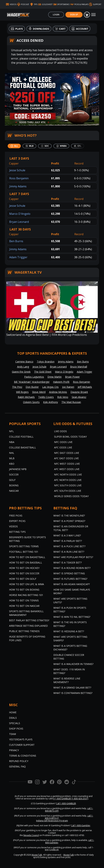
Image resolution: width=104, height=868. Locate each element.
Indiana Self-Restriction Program (52, 821)
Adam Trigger (18, 257)
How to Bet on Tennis (24, 600)
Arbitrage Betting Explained (28, 626)
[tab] (14, 146)
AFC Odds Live (63, 447)
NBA (12, 442)
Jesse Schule (17, 170)
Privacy (14, 750)
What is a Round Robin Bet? (72, 568)
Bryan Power (72, 377)
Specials (15, 723)
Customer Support (22, 745)
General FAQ (17, 766)
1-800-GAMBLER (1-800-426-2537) (72, 799)
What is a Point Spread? (69, 521)
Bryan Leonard (19, 222)
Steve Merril (39, 392)
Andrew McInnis (58, 392)
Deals (13, 718)
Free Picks (16, 516)
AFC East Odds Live (66, 458)
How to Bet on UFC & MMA (27, 584)
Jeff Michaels (85, 387)
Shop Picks (16, 729)
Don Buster (32, 387)
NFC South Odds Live (68, 485)
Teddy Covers (46, 397)
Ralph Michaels (26, 397)
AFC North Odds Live (68, 480)
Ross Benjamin (19, 178)
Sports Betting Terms (24, 546)
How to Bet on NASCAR (24, 606)
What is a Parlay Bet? (68, 541)
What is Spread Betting (69, 573)
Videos (13, 526)
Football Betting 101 (24, 552)
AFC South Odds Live (68, 491)
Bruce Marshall (79, 367)
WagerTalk (37, 855)
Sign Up (74, 15)
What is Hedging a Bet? (69, 631)
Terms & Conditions (23, 756)
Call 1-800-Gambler (81, 825)
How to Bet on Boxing (24, 590)
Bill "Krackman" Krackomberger (32, 382)
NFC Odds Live (63, 442)
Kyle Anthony (51, 402)
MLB (12, 458)
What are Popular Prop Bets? (73, 557)
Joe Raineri (68, 387)
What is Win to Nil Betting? (72, 617)
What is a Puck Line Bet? (69, 546)
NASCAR (14, 491)
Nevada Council (31, 835)
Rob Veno (63, 397)
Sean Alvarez (79, 397)
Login (56, 15)
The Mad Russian (71, 402)
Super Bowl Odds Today (70, 437)
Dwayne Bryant (79, 392)
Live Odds (60, 431)
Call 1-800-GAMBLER (66, 803)
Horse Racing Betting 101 (26, 595)
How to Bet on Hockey (24, 568)
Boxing (14, 485)
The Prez (17, 387)
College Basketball (23, 447)
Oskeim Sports (31, 402)
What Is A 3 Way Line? (67, 535)
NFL (11, 431)
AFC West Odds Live (67, 469)
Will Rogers (22, 392)
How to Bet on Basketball (27, 557)
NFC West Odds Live (67, 464)
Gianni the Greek (21, 372)
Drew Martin (55, 377)
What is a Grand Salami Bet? (72, 688)
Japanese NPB (18, 469)
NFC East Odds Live (67, 453)
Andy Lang (23, 367)
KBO (12, 464)
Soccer (14, 475)
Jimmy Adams (18, 186)
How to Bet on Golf (23, 579)
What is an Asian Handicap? (72, 584)
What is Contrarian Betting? (73, 693)
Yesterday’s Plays (21, 739)
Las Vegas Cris (50, 387)
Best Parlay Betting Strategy (29, 620)
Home (13, 712)
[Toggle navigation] (93, 15)
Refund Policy (19, 761)
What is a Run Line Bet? (69, 552)
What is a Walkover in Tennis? (73, 664)
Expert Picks (17, 521)
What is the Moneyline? (69, 516)
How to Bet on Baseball (26, 563)
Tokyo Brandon (46, 362)
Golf (12, 480)
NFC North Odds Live (68, 475)
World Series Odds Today (71, 496)
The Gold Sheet (43, 372)
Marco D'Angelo (20, 214)
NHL (12, 453)
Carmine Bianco (24, 362)
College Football (21, 437)
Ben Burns (16, 241)
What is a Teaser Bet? (68, 563)
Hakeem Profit (61, 382)
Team (12, 734)
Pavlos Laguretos (34, 377)
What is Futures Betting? (70, 579)
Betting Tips (17, 532)
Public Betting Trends (24, 631)
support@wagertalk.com (55, 58)
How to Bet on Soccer (24, 573)
